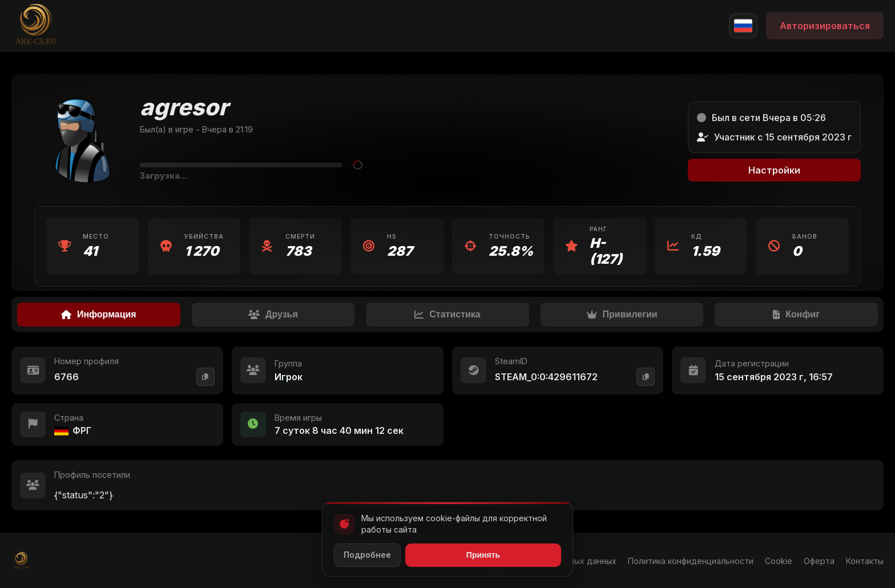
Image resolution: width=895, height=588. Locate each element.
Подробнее (367, 555)
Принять (483, 555)
